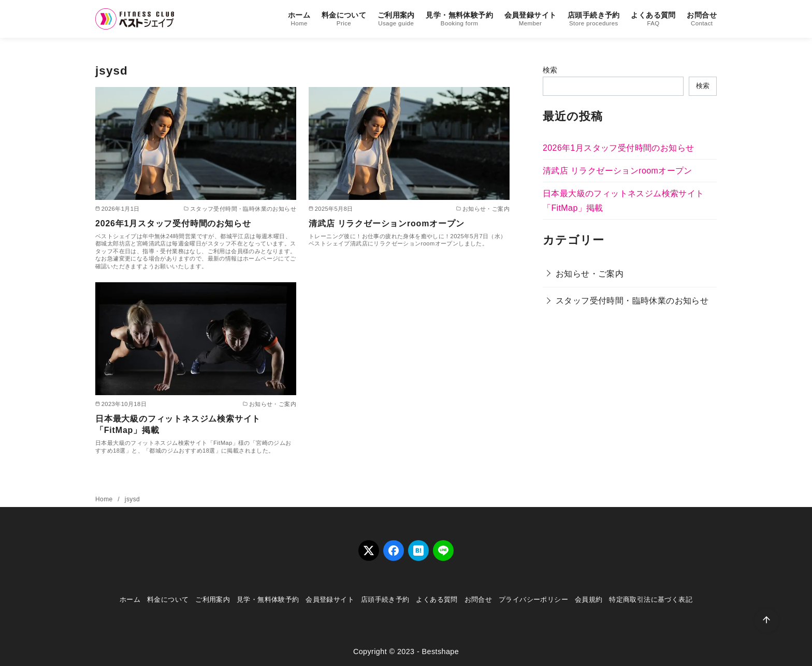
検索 (550, 70)
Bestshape (440, 651)
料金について (344, 19)
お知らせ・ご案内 (590, 274)
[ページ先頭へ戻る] (767, 621)
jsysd (132, 499)
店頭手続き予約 (594, 19)
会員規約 (589, 599)
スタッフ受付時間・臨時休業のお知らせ (632, 301)
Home (105, 499)
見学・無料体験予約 (459, 19)
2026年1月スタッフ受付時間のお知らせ (173, 223)
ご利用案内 (396, 19)
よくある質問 (653, 19)
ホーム (299, 19)
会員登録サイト (531, 19)
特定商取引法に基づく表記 (651, 599)
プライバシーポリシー (533, 599)
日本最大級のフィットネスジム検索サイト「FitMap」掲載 (178, 424)
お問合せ (702, 19)
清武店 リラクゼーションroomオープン (386, 223)
